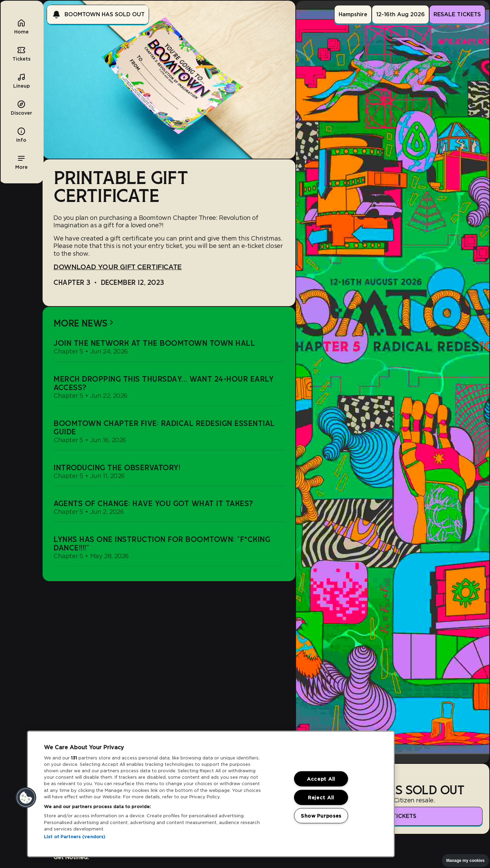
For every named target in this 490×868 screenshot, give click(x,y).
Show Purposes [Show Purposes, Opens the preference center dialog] (321, 816)
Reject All (321, 797)
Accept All (321, 779)
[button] (21, 162)
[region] (211, 794)
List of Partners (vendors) (75, 837)
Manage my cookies (465, 861)
